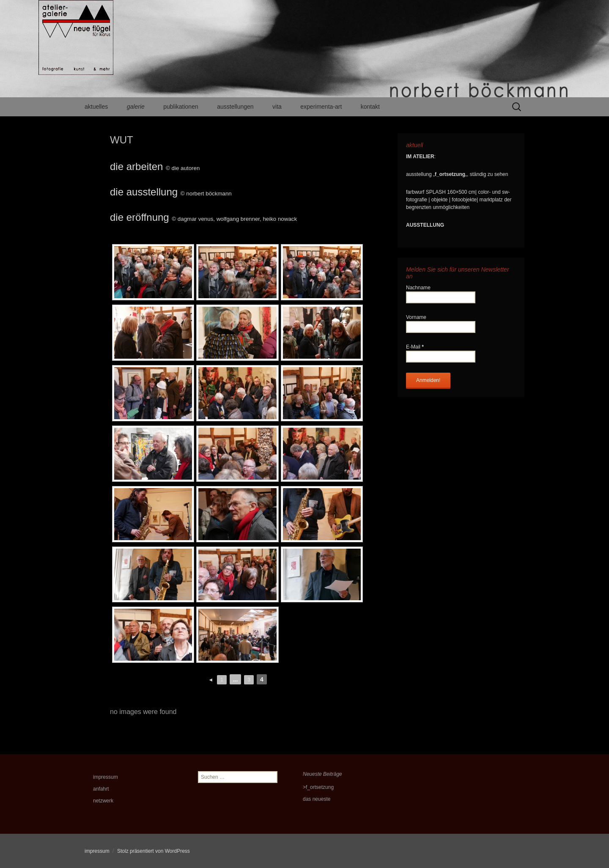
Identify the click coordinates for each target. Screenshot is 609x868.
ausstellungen (235, 107)
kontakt (370, 107)
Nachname (418, 288)
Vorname (416, 317)
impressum (106, 777)
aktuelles (96, 107)
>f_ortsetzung (318, 787)
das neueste (317, 799)
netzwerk (103, 801)
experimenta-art (321, 107)
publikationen (181, 107)
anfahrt (101, 789)
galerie (136, 107)
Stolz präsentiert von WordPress (154, 851)
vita (277, 107)
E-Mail (415, 347)
